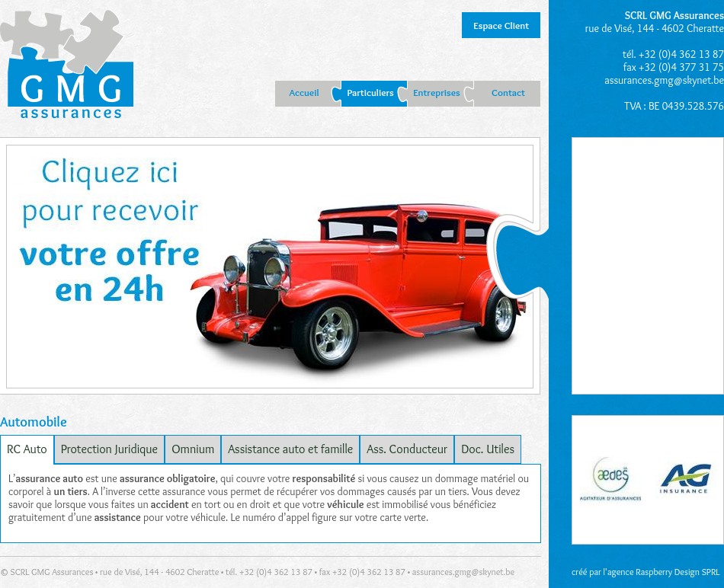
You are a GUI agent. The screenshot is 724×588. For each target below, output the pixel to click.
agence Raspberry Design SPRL (664, 572)
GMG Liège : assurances (67, 66)
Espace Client (501, 25)
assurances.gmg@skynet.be (664, 80)
